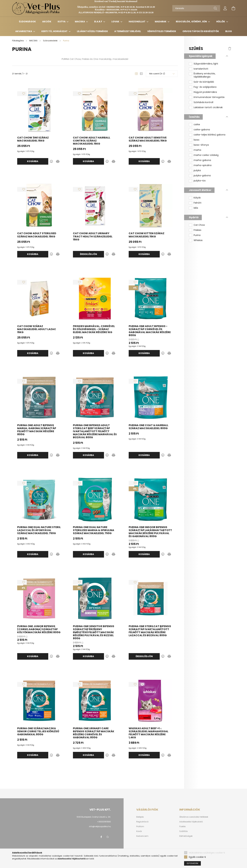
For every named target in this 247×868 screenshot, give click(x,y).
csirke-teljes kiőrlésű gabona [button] (209, 135)
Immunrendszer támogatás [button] (209, 97)
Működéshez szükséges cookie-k (207, 853)
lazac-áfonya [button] (201, 145)
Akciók (47, 22)
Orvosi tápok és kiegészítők (201, 31)
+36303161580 (104, 822)
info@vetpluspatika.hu (100, 826)
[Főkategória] (18, 41)
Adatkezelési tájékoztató (191, 822)
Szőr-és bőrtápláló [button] (204, 82)
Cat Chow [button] (199, 225)
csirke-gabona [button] (202, 130)
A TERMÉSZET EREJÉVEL (128, 31)
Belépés (140, 817)
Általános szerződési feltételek (194, 817)
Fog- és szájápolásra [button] (205, 87)
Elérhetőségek (186, 836)
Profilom (140, 827)
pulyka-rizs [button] (200, 181)
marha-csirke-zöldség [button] (206, 155)
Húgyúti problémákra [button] (205, 92)
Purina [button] (197, 235)
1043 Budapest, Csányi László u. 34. (94, 817)
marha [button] (197, 150)
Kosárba (33, 161)
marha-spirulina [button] (203, 165)
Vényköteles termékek (162, 31)
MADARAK (161, 22)
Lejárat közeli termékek (92, 31)
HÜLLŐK (221, 22)
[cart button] (233, 8)
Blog (229, 31)
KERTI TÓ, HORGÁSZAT (55, 31)
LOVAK (116, 22)
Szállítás (184, 831)
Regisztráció (142, 822)
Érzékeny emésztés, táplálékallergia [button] (205, 75)
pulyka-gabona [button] (202, 176)
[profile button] (225, 8)
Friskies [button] (197, 230)
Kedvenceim (142, 836)
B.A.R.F (98, 22)
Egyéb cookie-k (197, 857)
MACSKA (80, 22)
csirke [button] (197, 125)
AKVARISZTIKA (24, 31)
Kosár (139, 831)
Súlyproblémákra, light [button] (206, 64)
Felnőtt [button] (198, 203)
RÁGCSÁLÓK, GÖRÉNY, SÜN (192, 22)
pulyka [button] (197, 170)
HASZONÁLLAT (137, 22)
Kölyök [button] (197, 198)
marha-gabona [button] (202, 160)
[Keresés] (196, 8)
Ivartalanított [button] (201, 69)
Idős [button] (196, 208)
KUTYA (62, 22)
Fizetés (183, 827)
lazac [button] (197, 140)
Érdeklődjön (88, 254)
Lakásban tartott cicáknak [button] (208, 107)
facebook (101, 837)
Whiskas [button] (198, 240)
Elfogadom (192, 863)
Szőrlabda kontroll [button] (203, 102)
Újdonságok (27, 22)
